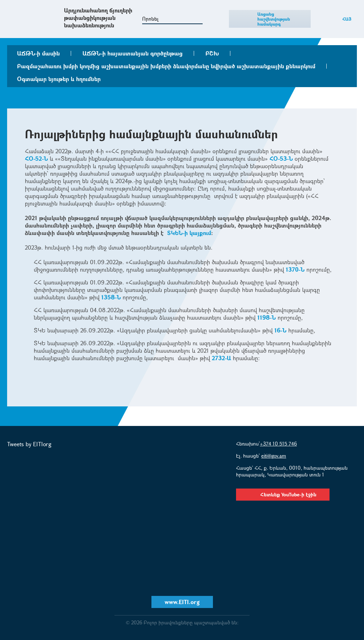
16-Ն (280, 330)
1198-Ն (267, 317)
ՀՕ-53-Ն (281, 158)
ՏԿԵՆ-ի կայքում (189, 233)
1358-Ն (111, 297)
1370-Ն (295, 269)
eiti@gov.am (274, 456)
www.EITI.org (182, 602)
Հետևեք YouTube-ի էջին (283, 494)
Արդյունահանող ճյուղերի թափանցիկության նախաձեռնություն (98, 18)
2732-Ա (221, 358)
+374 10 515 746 (278, 444)
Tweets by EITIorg (29, 444)
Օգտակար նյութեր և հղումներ (59, 79)
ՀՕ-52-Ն (36, 158)
